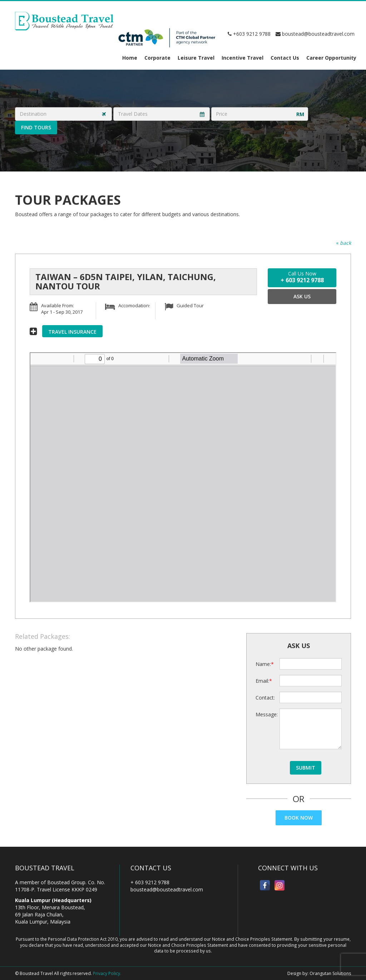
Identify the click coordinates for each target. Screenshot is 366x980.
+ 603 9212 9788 (150, 882)
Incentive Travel (243, 58)
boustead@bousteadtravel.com (315, 34)
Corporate (157, 58)
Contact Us (285, 58)
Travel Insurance (72, 332)
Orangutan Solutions (330, 973)
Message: (265, 714)
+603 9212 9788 (249, 34)
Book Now (299, 818)
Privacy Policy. (107, 973)
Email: (262, 681)
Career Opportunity (331, 58)
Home (130, 58)
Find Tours (36, 127)
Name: (263, 664)
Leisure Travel (196, 58)
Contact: (265, 698)
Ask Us (302, 296)
